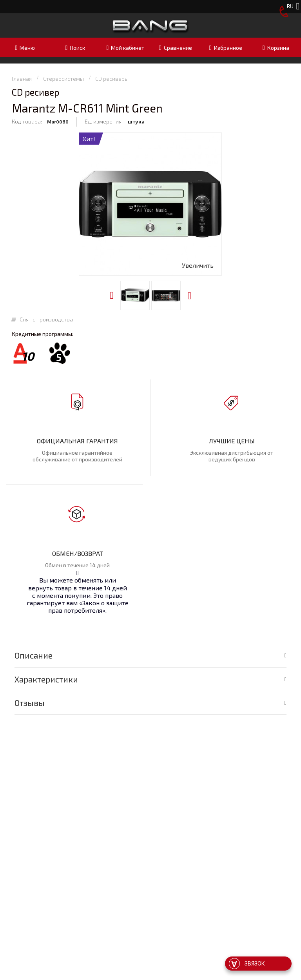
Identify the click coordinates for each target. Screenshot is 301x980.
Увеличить (198, 265)
